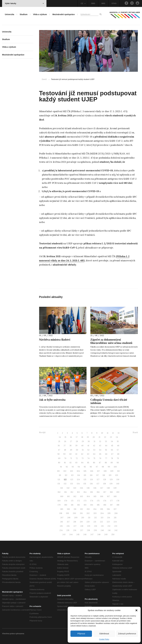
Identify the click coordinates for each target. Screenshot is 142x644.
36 (59, 446)
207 (62, 518)
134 (78, 484)
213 (102, 518)
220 (88, 522)
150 (59, 492)
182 (79, 505)
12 (113, 433)
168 (115, 496)
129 (111, 480)
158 (111, 492)
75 (94, 458)
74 (88, 458)
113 (72, 475)
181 (72, 505)
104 (78, 471)
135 (85, 484)
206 (116, 513)
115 (85, 475)
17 (77, 437)
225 (61, 526)
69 (59, 458)
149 (115, 488)
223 (108, 522)
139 (111, 484)
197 (115, 509)
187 (111, 505)
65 (100, 454)
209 (76, 518)
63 (88, 454)
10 (102, 433)
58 (59, 454)
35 (118, 441)
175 (98, 501)
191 (75, 509)
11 (108, 433)
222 (101, 522)
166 (102, 496)
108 (105, 471)
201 (81, 513)
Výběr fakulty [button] (24, 3)
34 (112, 441)
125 (85, 480)
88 (106, 463)
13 (119, 433)
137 (98, 484)
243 (64, 535)
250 (113, 535)
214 (109, 518)
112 (66, 475)
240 (102, 530)
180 (66, 505)
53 (94, 450)
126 (92, 480)
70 (65, 458)
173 (85, 501)
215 (115, 518)
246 (85, 535)
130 (118, 480)
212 (95, 518)
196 (108, 509)
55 (106, 450)
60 (70, 454)
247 (92, 535)
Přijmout (81, 634)
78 (112, 458)
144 (81, 488)
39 (76, 446)
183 (85, 505)
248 (99, 535)
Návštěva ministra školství (55, 340)
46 (118, 446)
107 (98, 471)
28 (77, 441)
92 (67, 467)
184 (92, 505)
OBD (93, 3)
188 (118, 505)
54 (100, 450)
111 (60, 475)
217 (68, 522)
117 (98, 475)
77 (106, 458)
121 (59, 480)
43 (100, 446)
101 (58, 471)
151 (66, 492)
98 (103, 467)
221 (95, 522)
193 (88, 509)
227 (75, 526)
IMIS (103, 3)
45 (112, 446)
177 (111, 501)
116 (91, 475)
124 (78, 480)
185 (98, 505)
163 (82, 496)
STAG (114, 3)
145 (88, 488)
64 (94, 454)
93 (73, 467)
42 (94, 446)
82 (71, 463)
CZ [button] (83, 3)
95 (85, 467)
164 (88, 496)
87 (100, 463)
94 (79, 467)
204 (102, 513)
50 (77, 450)
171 (72, 501)
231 (102, 526)
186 (105, 505)
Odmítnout (104, 634)
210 (83, 518)
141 (62, 488)
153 (78, 492)
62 (82, 454)
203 (95, 513)
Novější (42, 432)
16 (71, 437)
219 (81, 522)
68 (118, 454)
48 (65, 450)
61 (76, 454)
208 (69, 518)
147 (102, 488)
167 (108, 496)
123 (72, 480)
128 (105, 480)
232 (109, 526)
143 (75, 488)
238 (88, 530)
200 (74, 513)
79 (118, 458)
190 (68, 509)
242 (116, 530)
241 (109, 530)
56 (112, 450)
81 (65, 463)
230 (96, 526)
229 (89, 526)
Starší (135, 432)
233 (116, 526)
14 (60, 437)
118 (104, 475)
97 (97, 467)
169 (59, 501)
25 (59, 441)
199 (67, 513)
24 (117, 437)
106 (92, 471)
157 (105, 492)
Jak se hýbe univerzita (52, 400)
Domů (44, 79)
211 (89, 518)
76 (100, 458)
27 (71, 441)
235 (68, 530)
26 (65, 441)
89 (112, 463)
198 (61, 513)
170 (66, 501)
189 (62, 509)
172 (79, 501)
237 (82, 530)
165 (95, 496)
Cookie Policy (104, 639)
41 (88, 446)
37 (65, 446)
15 (65, 437)
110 (118, 471)
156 (98, 492)
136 (91, 484)
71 (71, 458)
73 (83, 458)
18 (82, 437)
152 (72, 492)
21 (99, 437)
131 (59, 484)
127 (98, 480)
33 (106, 441)
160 (62, 496)
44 (106, 446)
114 (79, 475)
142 (68, 488)
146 (95, 488)
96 (91, 467)
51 (83, 450)
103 (72, 471)
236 (75, 530)
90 (118, 463)
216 (62, 522)
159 (118, 492)
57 (118, 450)
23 (111, 437)
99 (109, 467)
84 (82, 463)
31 (94, 441)
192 (82, 509)
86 (94, 463)
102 (65, 471)
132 (65, 484)
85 (88, 463)
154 (85, 492)
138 (104, 484)
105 (85, 471)
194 (95, 509)
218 (75, 522)
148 (108, 488)
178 (118, 501)
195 (102, 509)
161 (68, 496)
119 (110, 475)
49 (71, 450)
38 (70, 446)
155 (92, 492)
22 (105, 437)
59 (64, 454)
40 (82, 446)
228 (82, 526)
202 (88, 513)
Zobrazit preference (127, 634)
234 (61, 530)
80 (59, 463)
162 (75, 496)
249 (106, 535)
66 (106, 454)
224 (115, 522)
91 (61, 467)
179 (59, 505)
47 (59, 450)
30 (89, 441)
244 (71, 535)
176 (105, 501)
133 (72, 484)
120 (117, 475)
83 (76, 463)
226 (68, 526)
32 (100, 441)
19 (88, 437)
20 (94, 437)
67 (112, 454)
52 (88, 450)
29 (83, 441)
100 (115, 467)
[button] (136, 610)
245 (78, 535)
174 (92, 501)
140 (118, 484)
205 (109, 513)
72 (77, 458)
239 (95, 530)
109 (112, 471)
